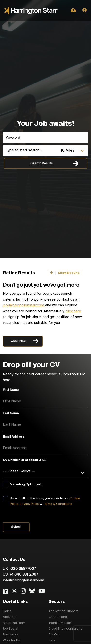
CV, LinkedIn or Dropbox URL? (25, 460)
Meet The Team (14, 623)
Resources (11, 635)
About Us (10, 617)
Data (52, 640)
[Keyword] (45, 138)
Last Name (11, 413)
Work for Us (11, 640)
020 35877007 (23, 569)
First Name (11, 390)
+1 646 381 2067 (24, 575)
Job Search (11, 629)
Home (7, 611)
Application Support (63, 611)
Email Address (14, 437)
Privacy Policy (29, 504)
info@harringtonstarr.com (24, 305)
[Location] (31, 151)
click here (73, 311)
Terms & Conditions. (58, 504)
